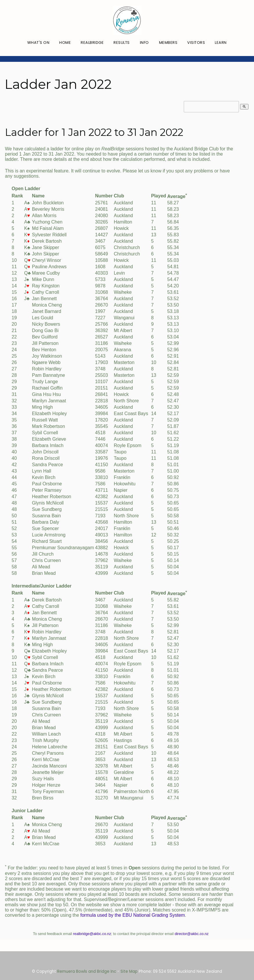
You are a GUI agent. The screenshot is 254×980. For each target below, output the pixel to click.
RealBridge (92, 43)
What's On (38, 43)
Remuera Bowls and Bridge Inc (87, 971)
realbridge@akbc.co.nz (92, 934)
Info (144, 43)
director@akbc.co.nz (192, 934)
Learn (221, 43)
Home (65, 43)
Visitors (196, 43)
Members (168, 43)
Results (122, 43)
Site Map (129, 971)
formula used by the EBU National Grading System (133, 915)
